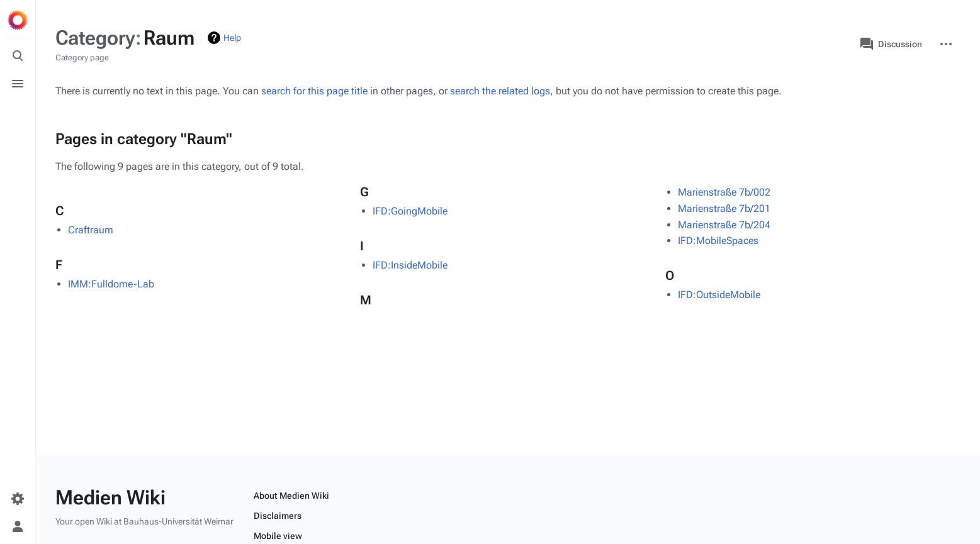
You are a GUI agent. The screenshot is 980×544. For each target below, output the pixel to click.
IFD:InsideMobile (410, 265)
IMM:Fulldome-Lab (111, 284)
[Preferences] (18, 499)
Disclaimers (278, 516)
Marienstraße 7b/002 (724, 192)
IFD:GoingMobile (410, 211)
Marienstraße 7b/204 (724, 225)
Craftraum (91, 230)
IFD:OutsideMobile (719, 295)
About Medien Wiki (291, 496)
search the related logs (500, 91)
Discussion (891, 44)
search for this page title (314, 91)
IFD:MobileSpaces (718, 241)
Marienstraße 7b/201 (724, 208)
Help (232, 38)
